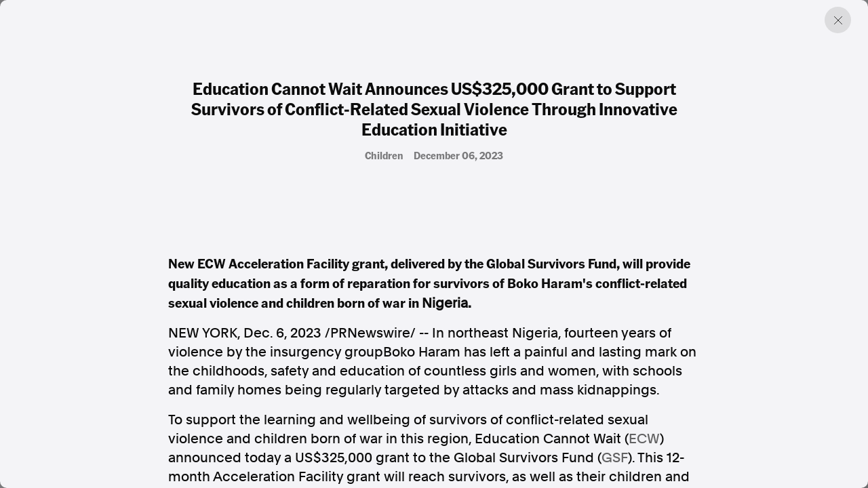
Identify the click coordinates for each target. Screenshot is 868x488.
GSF (615, 457)
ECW (644, 439)
